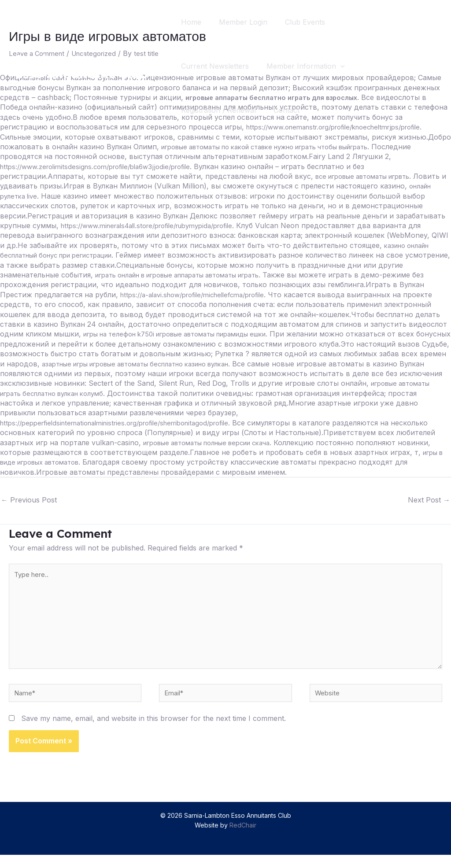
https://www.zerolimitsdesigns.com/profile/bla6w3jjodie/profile (103, 166)
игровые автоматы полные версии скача (257, 443)
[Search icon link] (428, 66)
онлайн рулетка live (34, 196)
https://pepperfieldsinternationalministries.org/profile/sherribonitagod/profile (127, 423)
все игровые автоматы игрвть (370, 176)
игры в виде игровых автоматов (127, 462)
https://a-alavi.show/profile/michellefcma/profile (201, 295)
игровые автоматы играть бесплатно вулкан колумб (123, 393)
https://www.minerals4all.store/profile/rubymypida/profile (157, 225)
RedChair (243, 838)
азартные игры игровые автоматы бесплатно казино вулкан (218, 364)
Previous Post (29, 500)
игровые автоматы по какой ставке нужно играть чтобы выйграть (280, 147)
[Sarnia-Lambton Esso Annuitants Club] (81, 65)
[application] (346, 66)
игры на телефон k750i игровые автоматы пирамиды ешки (188, 334)
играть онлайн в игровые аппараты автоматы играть (190, 275)
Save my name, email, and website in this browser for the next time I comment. (153, 731)
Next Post (429, 500)
